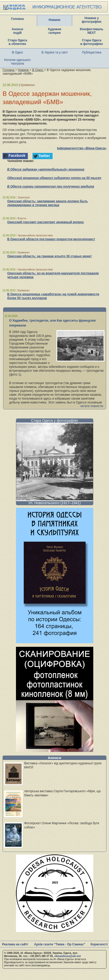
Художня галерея (55, 31)
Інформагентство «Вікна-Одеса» (82, 148)
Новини (54, 20)
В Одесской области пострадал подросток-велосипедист (51, 239)
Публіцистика (92, 52)
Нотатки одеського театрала (17, 62)
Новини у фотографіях (92, 20)
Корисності (99, 944)
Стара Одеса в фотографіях (92, 42)
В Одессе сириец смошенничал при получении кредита (51, 186)
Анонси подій (17, 31)
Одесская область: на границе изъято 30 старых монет (49, 256)
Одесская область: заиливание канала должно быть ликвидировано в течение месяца (48, 203)
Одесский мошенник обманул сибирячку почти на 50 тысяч (54, 178)
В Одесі (17, 52)
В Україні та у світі (54, 52)
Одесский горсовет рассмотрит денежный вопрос (46, 222)
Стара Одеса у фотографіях (54, 421)
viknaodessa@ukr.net (68, 956)
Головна (17, 19)
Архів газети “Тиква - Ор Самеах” (60, 944)
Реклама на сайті (15, 944)
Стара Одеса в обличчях (17, 42)
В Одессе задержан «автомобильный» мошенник (46, 169)
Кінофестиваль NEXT (92, 31)
